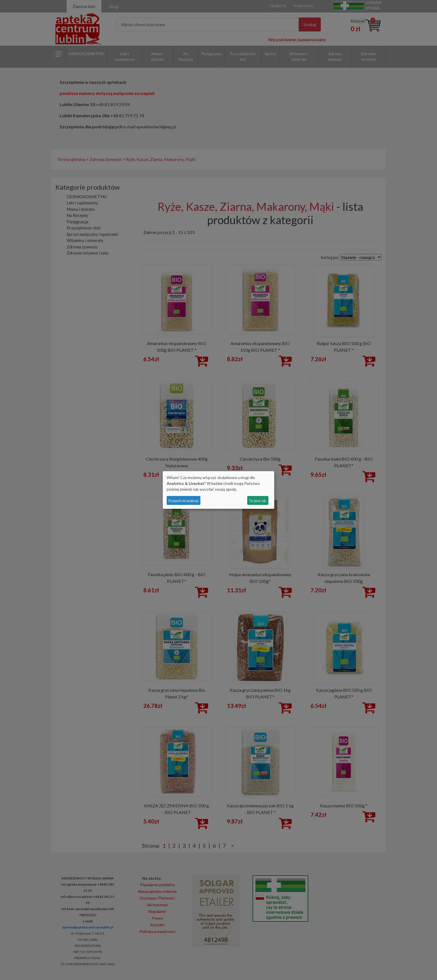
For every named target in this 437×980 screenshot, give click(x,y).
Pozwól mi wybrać (184, 501)
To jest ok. (258, 501)
